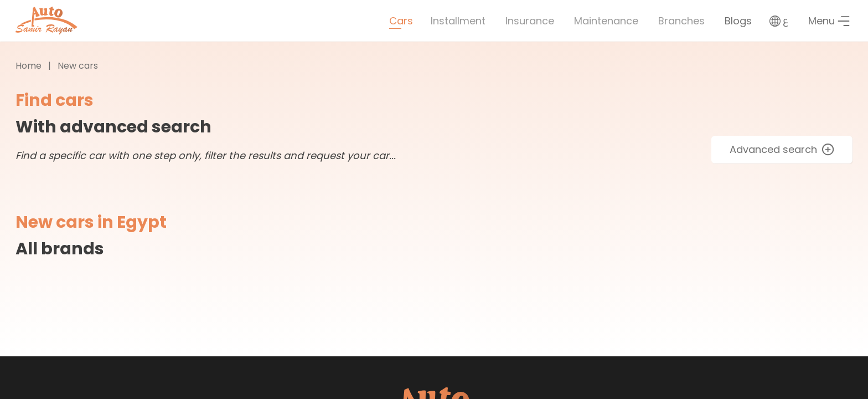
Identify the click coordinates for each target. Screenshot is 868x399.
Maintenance (606, 21)
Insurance (530, 21)
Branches (681, 21)
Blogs (738, 21)
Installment (458, 21)
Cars (401, 21)
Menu (829, 21)
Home (29, 66)
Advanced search (782, 149)
